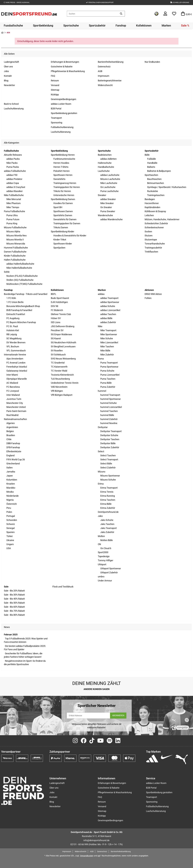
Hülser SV (56, 318)
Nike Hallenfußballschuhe (19, 268)
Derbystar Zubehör (110, 447)
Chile (9, 439)
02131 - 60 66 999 (79, 844)
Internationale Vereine (15, 355)
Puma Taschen (108, 379)
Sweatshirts (59, 179)
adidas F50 (12, 175)
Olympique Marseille (17, 379)
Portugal (11, 516)
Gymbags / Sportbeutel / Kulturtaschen (167, 187)
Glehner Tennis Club (61, 314)
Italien (10, 468)
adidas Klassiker (15, 191)
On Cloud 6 (106, 548)
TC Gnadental (58, 363)
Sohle (7, 272)
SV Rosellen (57, 351)
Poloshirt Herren (62, 171)
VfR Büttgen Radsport (62, 395)
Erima (101, 484)
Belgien (10, 431)
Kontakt (8, 76)
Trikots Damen (61, 227)
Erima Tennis (107, 492)
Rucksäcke (153, 191)
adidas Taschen (108, 314)
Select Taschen (108, 455)
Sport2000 (103, 552)
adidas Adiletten (108, 159)
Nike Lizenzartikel (109, 342)
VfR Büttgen (57, 391)
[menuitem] (13, 26)
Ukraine (10, 540)
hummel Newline (109, 423)
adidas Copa (13, 183)
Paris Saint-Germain (16, 411)
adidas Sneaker (108, 199)
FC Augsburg (13, 318)
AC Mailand (12, 383)
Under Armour (105, 581)
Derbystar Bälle (108, 443)
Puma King (12, 223)
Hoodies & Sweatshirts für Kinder (70, 236)
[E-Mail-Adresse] (88, 716)
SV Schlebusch (58, 355)
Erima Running (108, 496)
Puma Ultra (12, 215)
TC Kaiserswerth (59, 367)
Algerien (11, 423)
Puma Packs (13, 167)
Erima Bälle (106, 504)
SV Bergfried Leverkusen (63, 346)
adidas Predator (14, 179)
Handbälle (152, 163)
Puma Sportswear (109, 367)
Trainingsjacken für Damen (67, 223)
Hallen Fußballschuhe (15, 260)
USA (9, 548)
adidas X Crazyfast (16, 187)
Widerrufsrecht (105, 85)
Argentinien (12, 427)
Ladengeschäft (11, 62)
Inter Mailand (13, 395)
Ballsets (151, 167)
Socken (148, 231)
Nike (100, 326)
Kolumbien (12, 480)
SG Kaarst (56, 338)
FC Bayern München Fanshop (21, 322)
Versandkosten (87, 856)
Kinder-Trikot (60, 240)
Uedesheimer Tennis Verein (65, 383)
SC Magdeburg (14, 338)
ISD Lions (56, 322)
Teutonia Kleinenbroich (62, 375)
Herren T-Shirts (61, 167)
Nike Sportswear (109, 334)
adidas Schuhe (108, 306)
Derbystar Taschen (110, 439)
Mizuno (102, 472)
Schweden (12, 520)
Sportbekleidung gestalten (64, 113)
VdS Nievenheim (59, 387)
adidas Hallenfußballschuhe (20, 264)
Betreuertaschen (156, 183)
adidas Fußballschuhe (15, 171)
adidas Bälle (106, 318)
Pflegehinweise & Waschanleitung (68, 71)
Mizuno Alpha (13, 231)
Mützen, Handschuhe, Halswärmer (162, 219)
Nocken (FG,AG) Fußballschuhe (22, 276)
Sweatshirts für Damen (65, 219)
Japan (10, 476)
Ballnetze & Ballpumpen (159, 171)
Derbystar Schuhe (109, 435)
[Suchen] (92, 14)
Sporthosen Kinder (63, 244)
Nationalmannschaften (15, 419)
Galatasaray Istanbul (17, 371)
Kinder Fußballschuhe (15, 256)
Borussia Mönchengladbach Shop (23, 306)
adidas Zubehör (108, 322)
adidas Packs (13, 159)
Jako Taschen (107, 524)
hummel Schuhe (109, 403)
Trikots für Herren (62, 191)
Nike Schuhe (107, 338)
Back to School (11, 104)
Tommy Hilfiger (106, 560)
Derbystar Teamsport (111, 431)
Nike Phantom (14, 203)
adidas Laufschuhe (110, 175)
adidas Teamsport (109, 298)
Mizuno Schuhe (108, 480)
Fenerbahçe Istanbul (17, 367)
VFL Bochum (13, 346)
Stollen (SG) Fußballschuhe (20, 280)
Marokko (11, 488)
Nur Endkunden (152, 62)
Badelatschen (105, 155)
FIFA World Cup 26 (16, 459)
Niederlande (13, 496)
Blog (6, 81)
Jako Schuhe (107, 520)
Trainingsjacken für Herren (67, 187)
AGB (100, 71)
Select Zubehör (108, 468)
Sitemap (55, 90)
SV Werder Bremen (16, 342)
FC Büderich (57, 310)
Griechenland (13, 464)
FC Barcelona (13, 387)
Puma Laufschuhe (109, 191)
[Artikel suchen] (121, 14)
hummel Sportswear (111, 399)
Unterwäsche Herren (64, 195)
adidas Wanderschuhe (111, 219)
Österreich (12, 504)
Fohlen (148, 298)
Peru (9, 508)
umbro (101, 577)
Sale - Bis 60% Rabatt (14, 607)
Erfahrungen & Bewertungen (65, 62)
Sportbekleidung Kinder (63, 231)
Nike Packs (12, 163)
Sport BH (58, 207)
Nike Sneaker (107, 203)
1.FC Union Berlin (15, 302)
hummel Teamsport (110, 395)
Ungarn (10, 544)
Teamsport (56, 118)
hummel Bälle (107, 415)
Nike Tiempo (13, 207)
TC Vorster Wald (59, 371)
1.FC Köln (11, 298)
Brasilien (11, 435)
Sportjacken (59, 248)
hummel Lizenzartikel (111, 407)
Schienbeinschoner (154, 227)
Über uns (8, 67)
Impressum (104, 76)
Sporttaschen (151, 175)
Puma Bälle (106, 383)
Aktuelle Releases (13, 155)
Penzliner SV (57, 330)
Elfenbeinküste (14, 451)
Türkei (10, 536)
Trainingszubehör (153, 248)
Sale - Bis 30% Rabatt (14, 595)
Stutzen (149, 236)
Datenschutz (104, 67)
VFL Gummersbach (16, 351)
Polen (9, 512)
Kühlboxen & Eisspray (155, 211)
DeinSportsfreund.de (108, 512)
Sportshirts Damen (63, 215)
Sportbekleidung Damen (63, 199)
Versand (55, 85)
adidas (101, 294)
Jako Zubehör (107, 532)
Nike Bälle (105, 351)
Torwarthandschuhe (155, 244)
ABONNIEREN (118, 715)
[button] (165, 14)
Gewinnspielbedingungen (64, 99)
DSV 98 (55, 306)
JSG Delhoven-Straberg (63, 326)
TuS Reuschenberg (60, 379)
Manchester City (15, 403)
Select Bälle (106, 464)
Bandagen (150, 199)
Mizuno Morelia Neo (16, 236)
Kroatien (11, 484)
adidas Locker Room (61, 104)
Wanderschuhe (105, 215)
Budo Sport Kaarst (60, 298)
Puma (101, 359)
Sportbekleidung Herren (63, 155)
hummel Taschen (109, 411)
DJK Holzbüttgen (59, 302)
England (10, 455)
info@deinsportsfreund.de (96, 840)
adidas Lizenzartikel (110, 310)
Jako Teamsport (109, 528)
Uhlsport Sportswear (111, 568)
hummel (102, 391)
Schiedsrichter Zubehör (156, 223)
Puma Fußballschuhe (14, 211)
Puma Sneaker (108, 211)
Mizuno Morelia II (15, 240)
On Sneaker (106, 207)
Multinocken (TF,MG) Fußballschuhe (24, 284)
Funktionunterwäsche (64, 159)
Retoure (55, 81)
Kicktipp (55, 95)
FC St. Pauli (12, 326)
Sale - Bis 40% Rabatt (14, 599)
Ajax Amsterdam (15, 359)
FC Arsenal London (16, 363)
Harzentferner (152, 203)
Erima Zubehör (108, 508)
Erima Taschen (108, 500)
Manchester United (16, 407)
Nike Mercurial (14, 199)
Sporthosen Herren (63, 175)
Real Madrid (12, 415)
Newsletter (9, 85)
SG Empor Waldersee (61, 334)
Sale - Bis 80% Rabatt (14, 615)
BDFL (54, 294)
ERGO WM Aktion (153, 294)
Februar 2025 (11, 635)
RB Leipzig (12, 334)
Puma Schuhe (107, 371)
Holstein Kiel (13, 330)
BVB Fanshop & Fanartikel (19, 310)
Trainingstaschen (156, 195)
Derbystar (103, 427)
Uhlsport (102, 564)
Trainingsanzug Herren (65, 183)
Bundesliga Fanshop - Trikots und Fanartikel (26, 294)
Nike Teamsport (108, 330)
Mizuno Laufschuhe (110, 179)
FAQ (53, 76)
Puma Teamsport (109, 363)
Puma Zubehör (108, 387)
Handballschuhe (106, 167)
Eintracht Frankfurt (16, 314)
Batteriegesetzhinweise (110, 81)
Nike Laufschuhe (109, 183)
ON (99, 544)
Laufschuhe (104, 171)
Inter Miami (12, 375)
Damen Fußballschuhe (15, 252)
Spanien (11, 532)
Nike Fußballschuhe (14, 195)
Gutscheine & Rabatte (62, 67)
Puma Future (13, 219)
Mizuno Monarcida (16, 244)
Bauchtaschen (154, 179)
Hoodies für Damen (63, 203)
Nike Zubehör (107, 355)
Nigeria (10, 500)
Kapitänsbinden (152, 207)
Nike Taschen (107, 346)
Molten (101, 536)
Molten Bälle (107, 540)
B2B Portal (56, 109)
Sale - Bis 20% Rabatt (14, 591)
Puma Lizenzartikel (110, 375)
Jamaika (11, 472)
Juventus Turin (14, 399)
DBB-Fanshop (13, 443)
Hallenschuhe (105, 163)
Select (101, 451)
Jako (100, 516)
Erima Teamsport (109, 488)
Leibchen (149, 215)
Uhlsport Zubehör (109, 572)
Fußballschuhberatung (62, 127)
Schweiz (11, 524)
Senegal (11, 528)
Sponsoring (57, 123)
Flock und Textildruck (63, 587)
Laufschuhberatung (14, 109)
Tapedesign (104, 556)
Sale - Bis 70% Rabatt (14, 611)
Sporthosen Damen (63, 211)
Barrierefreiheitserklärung (111, 62)
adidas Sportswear (110, 302)
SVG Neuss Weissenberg (63, 359)
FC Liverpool (13, 391)
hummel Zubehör (109, 419)
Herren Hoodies (61, 163)
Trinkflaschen (151, 252)
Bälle (147, 155)
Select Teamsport (109, 459)
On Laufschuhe (108, 187)
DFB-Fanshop (13, 447)
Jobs (6, 71)
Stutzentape (151, 240)
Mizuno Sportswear (110, 476)
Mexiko (10, 492)
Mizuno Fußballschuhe (15, 227)
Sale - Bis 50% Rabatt (14, 603)
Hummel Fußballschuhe (16, 248)
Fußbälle (152, 159)
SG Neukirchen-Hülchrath (64, 342)
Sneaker (102, 195)
